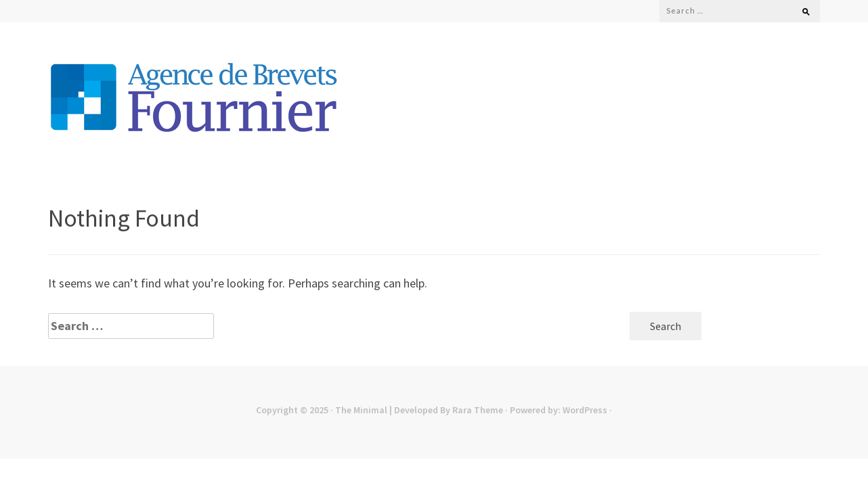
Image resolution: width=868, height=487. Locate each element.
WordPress (585, 410)
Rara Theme (478, 410)
